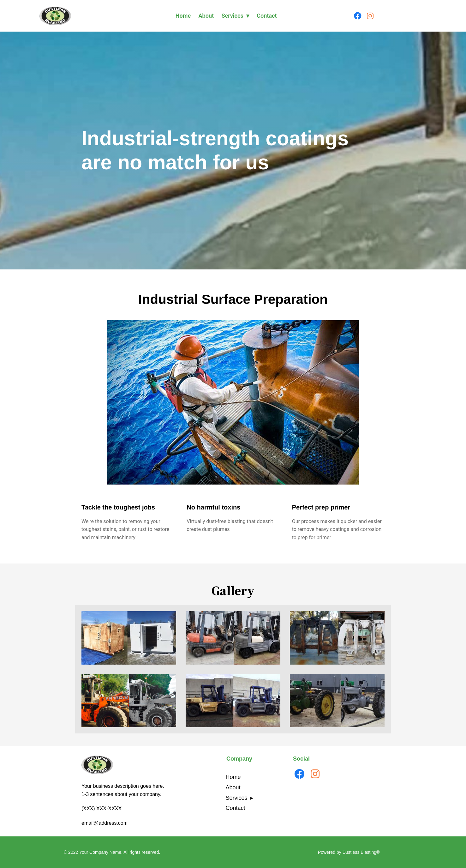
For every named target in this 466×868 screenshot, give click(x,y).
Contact (267, 16)
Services (233, 16)
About (206, 16)
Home (183, 16)
